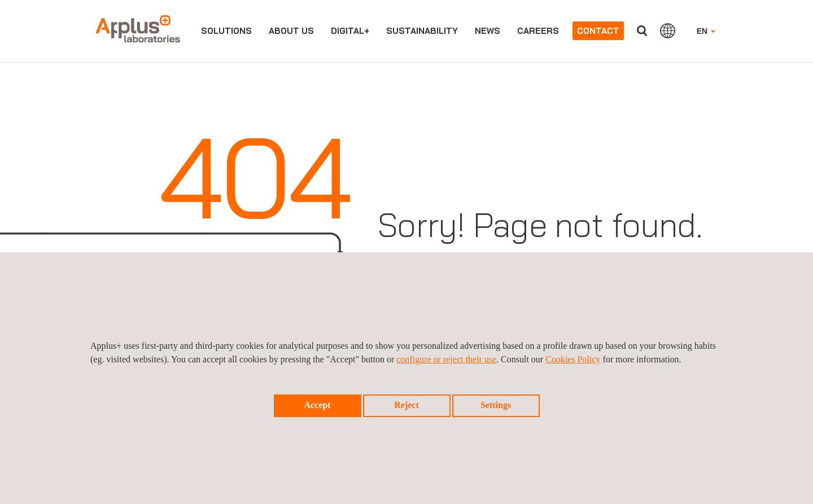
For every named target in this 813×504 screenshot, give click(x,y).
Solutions (226, 31)
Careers (538, 31)
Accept (317, 405)
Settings (496, 405)
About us (291, 31)
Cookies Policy (573, 359)
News (488, 31)
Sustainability (422, 31)
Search (642, 31)
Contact (598, 31)
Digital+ (350, 31)
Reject (406, 405)
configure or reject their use (446, 359)
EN (706, 31)
